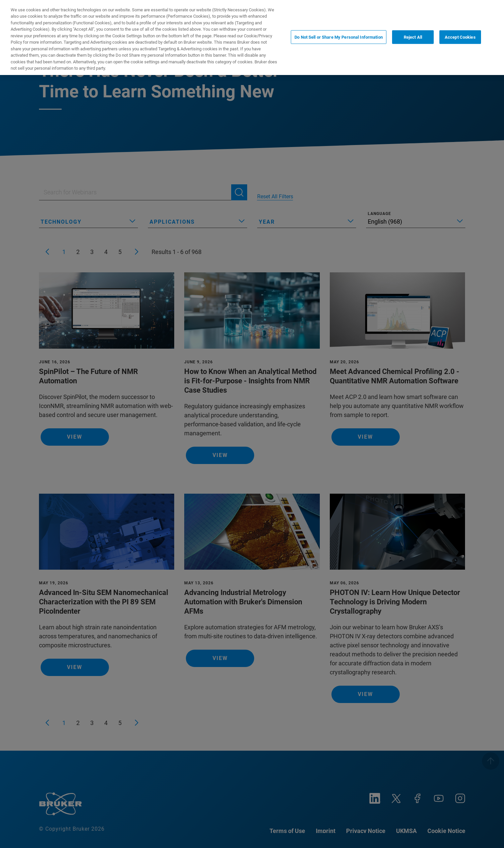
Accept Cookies (460, 27)
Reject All (413, 27)
